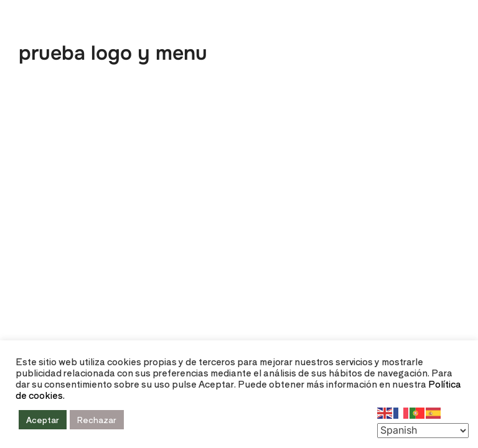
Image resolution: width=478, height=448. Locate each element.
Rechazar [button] (97, 420)
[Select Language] (423, 431)
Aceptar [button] (43, 420)
